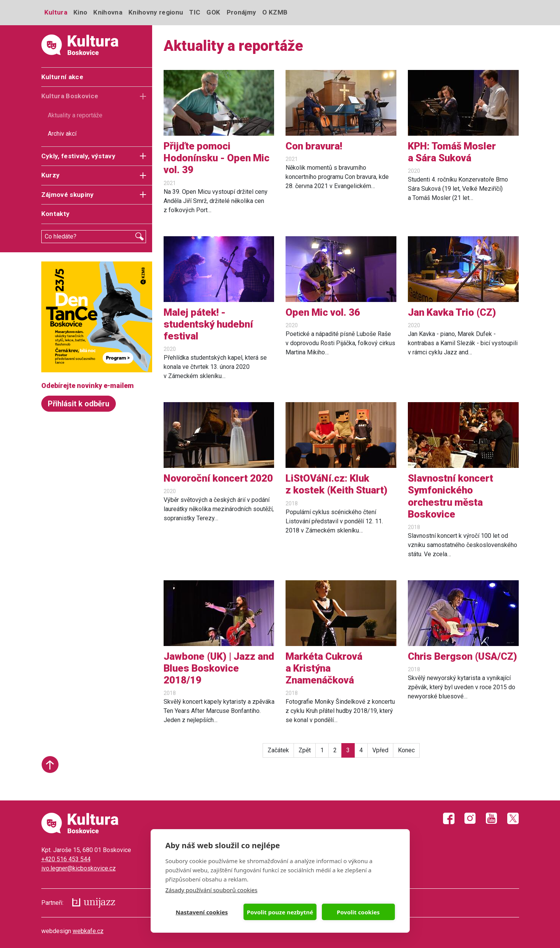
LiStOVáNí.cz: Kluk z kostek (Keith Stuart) (337, 484)
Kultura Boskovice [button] (70, 96)
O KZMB (275, 12)
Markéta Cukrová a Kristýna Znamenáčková (324, 668)
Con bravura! (314, 146)
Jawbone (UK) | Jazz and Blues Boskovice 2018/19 (219, 668)
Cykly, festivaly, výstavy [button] (79, 156)
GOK (213, 12)
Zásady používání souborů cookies (212, 890)
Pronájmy (242, 12)
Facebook (449, 818)
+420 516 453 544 (66, 859)
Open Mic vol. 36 (323, 312)
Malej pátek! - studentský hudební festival (208, 324)
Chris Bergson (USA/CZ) (463, 656)
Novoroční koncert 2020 (218, 478)
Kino (80, 12)
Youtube (492, 818)
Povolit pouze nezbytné (280, 912)
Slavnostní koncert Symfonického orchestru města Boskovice (450, 496)
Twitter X (513, 818)
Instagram (470, 818)
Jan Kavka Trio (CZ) (452, 312)
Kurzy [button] (51, 175)
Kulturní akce (62, 77)
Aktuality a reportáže (75, 115)
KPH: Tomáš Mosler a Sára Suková (452, 152)
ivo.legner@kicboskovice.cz (79, 868)
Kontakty (56, 214)
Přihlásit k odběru (79, 404)
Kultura (56, 12)
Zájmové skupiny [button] (68, 195)
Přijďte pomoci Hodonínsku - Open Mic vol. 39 (217, 158)
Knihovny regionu (156, 12)
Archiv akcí (62, 134)
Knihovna (108, 12)
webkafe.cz (88, 931)
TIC (195, 12)
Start (50, 765)
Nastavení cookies (202, 912)
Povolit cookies (358, 912)
